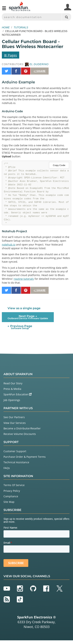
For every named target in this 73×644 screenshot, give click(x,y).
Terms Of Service (14, 485)
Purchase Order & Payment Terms (25, 457)
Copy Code (59, 165)
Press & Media (12, 389)
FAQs (7, 468)
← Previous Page (20, 327)
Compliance (11, 496)
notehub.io (9, 245)
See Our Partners (14, 417)
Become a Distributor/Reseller (22, 428)
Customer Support (15, 451)
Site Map (9, 502)
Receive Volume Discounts (20, 434)
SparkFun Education (18, 394)
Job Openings (12, 400)
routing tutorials (24, 279)
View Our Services (15, 423)
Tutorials (21, 27)
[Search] (66, 17)
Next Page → (28, 317)
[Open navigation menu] (4, 10)
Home (6, 27)
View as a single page (24, 308)
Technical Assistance (16, 462)
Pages (11, 55)
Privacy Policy (12, 491)
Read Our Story (13, 383)
